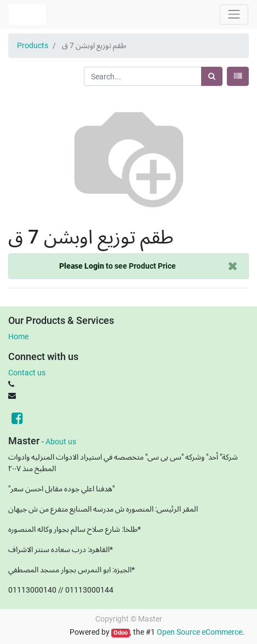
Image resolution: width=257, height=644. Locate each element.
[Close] (233, 266)
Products (33, 45)
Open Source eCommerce (199, 632)
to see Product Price (118, 266)
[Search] (212, 76)
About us (61, 442)
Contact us (27, 373)
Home (18, 336)
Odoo (121, 633)
